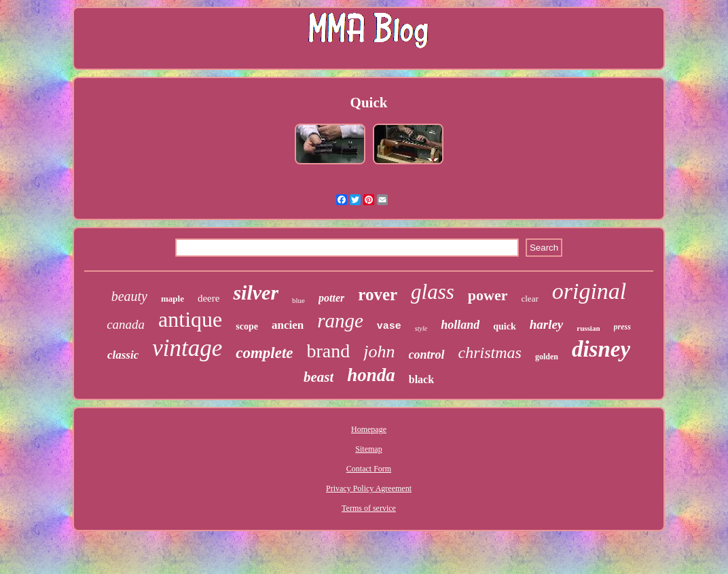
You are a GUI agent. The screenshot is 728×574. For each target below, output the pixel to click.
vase (389, 326)
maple (172, 299)
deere (208, 298)
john (379, 352)
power (488, 295)
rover (378, 294)
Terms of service (369, 508)
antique (190, 319)
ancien (288, 325)
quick (504, 326)
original (589, 291)
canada (126, 324)
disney (601, 349)
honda (371, 375)
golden (547, 357)
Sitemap (368, 449)
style (421, 328)
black (421, 379)
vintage (187, 348)
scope (247, 326)
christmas (490, 353)
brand (329, 351)
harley (547, 324)
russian (588, 328)
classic (123, 355)
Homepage (369, 429)
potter (331, 298)
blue (298, 300)
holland (460, 325)
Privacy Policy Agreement (369, 488)
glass (433, 292)
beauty (129, 296)
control (427, 355)
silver (256, 292)
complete (264, 353)
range (340, 321)
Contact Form (369, 469)
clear (529, 299)
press (622, 327)
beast (318, 377)
